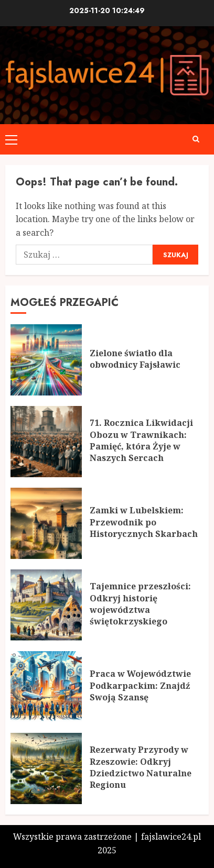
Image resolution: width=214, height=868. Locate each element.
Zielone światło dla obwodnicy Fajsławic (135, 359)
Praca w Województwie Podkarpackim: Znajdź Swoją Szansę (140, 685)
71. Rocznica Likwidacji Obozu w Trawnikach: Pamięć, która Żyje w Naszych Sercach (141, 440)
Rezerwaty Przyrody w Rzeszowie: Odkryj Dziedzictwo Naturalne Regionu (141, 767)
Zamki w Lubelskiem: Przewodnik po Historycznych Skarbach (144, 522)
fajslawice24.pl (171, 837)
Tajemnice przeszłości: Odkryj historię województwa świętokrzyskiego (140, 604)
